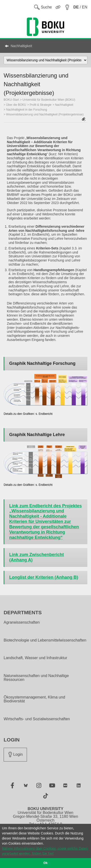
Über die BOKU (16, 105)
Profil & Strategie (41, 105)
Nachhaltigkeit (21, 46)
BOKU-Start (11, 100)
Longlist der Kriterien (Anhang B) (44, 577)
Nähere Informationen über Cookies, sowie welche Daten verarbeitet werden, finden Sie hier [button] (45, 851)
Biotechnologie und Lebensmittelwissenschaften (45, 640)
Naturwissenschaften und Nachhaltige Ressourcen (36, 678)
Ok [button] (45, 863)
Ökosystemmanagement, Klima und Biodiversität (34, 699)
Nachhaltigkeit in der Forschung (27, 110)
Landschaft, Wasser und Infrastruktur (35, 658)
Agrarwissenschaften (22, 622)
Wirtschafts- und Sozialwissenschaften (37, 719)
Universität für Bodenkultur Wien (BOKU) (49, 100)
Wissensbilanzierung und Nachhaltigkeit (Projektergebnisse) (45, 114)
